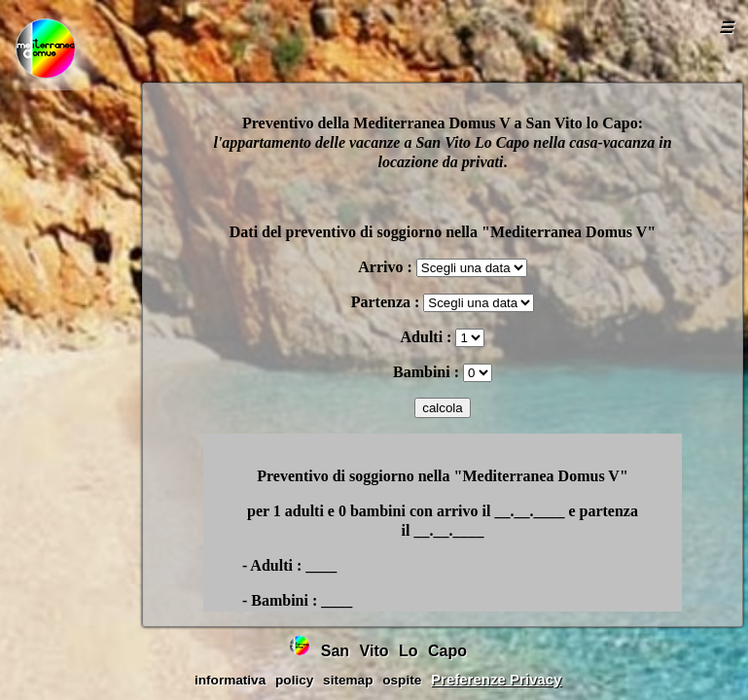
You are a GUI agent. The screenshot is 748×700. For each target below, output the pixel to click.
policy (294, 680)
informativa (230, 680)
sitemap (348, 680)
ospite (402, 680)
